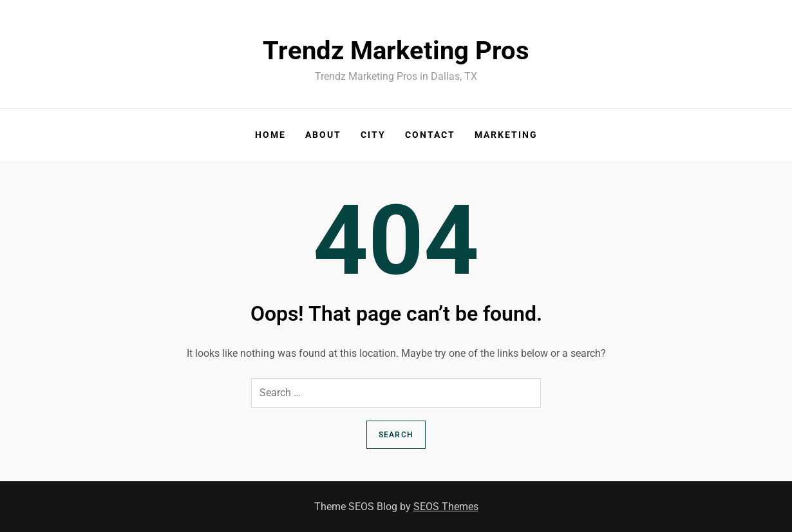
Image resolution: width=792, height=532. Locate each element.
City (373, 135)
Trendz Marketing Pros (396, 51)
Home (270, 135)
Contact (430, 135)
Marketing (506, 135)
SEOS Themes (446, 507)
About (323, 135)
